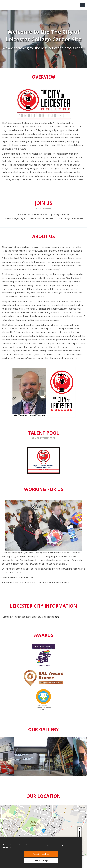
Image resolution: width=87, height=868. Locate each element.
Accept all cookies (41, 854)
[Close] (79, 841)
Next (81, 757)
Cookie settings (41, 861)
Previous (6, 757)
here (57, 617)
